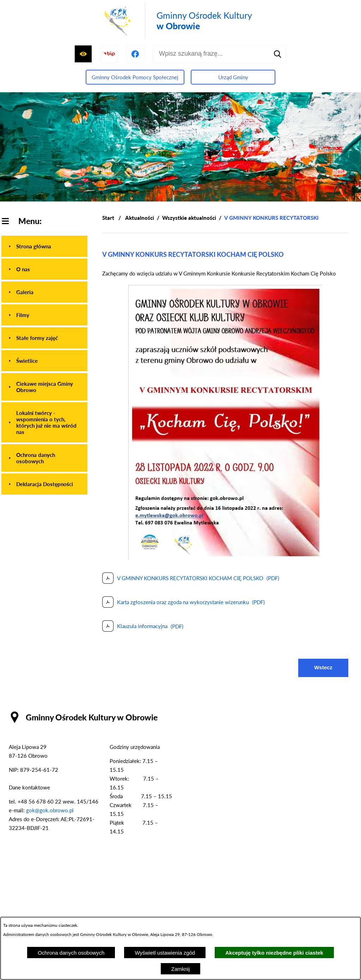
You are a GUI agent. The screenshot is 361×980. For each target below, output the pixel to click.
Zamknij (181, 969)
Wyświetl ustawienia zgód (165, 953)
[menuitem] (44, 246)
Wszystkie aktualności (189, 218)
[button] (225, 557)
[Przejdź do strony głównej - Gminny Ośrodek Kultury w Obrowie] (177, 21)
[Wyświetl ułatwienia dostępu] (83, 54)
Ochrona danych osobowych (71, 953)
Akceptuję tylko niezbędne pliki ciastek (274, 953)
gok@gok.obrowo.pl (50, 810)
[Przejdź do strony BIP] (109, 54)
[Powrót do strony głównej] (108, 218)
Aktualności (140, 218)
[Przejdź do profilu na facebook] (135, 54)
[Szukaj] (278, 54)
